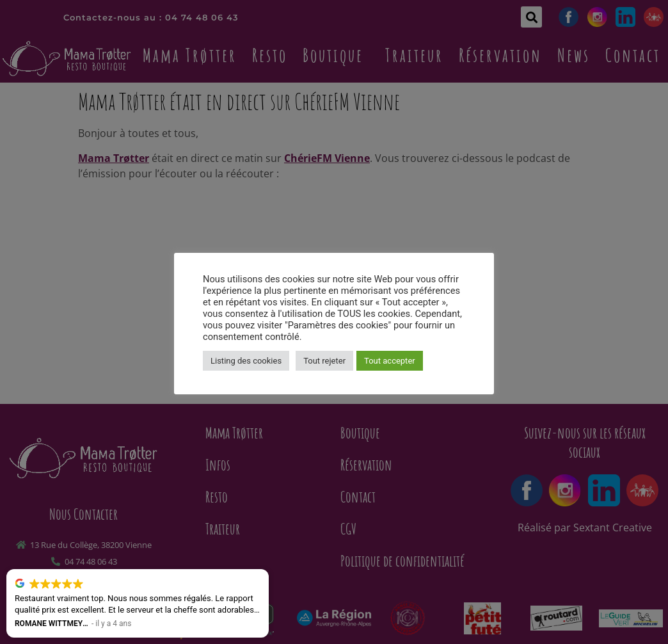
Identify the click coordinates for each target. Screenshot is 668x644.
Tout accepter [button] (390, 361)
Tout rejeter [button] (324, 361)
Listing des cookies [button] (246, 361)
